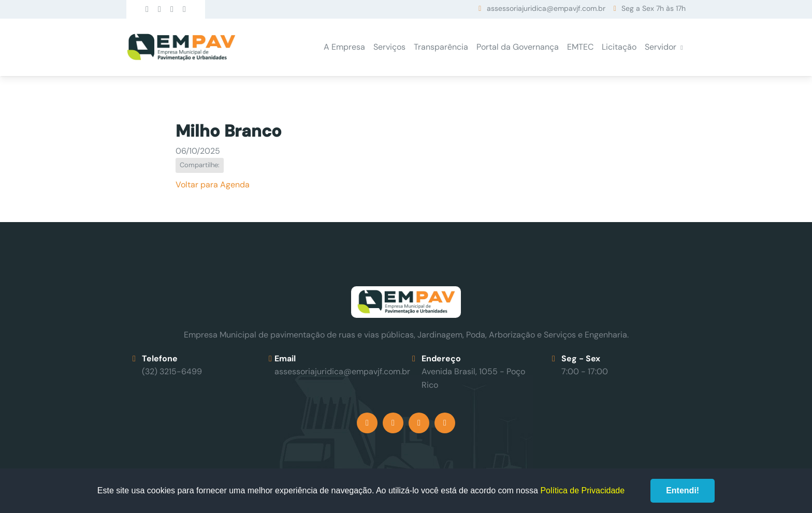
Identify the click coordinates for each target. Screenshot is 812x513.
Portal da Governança (518, 47)
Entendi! (683, 490)
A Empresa (344, 47)
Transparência (441, 47)
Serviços (389, 47)
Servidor (661, 47)
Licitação (619, 47)
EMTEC (580, 47)
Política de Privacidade (582, 490)
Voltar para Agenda (213, 185)
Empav (181, 47)
